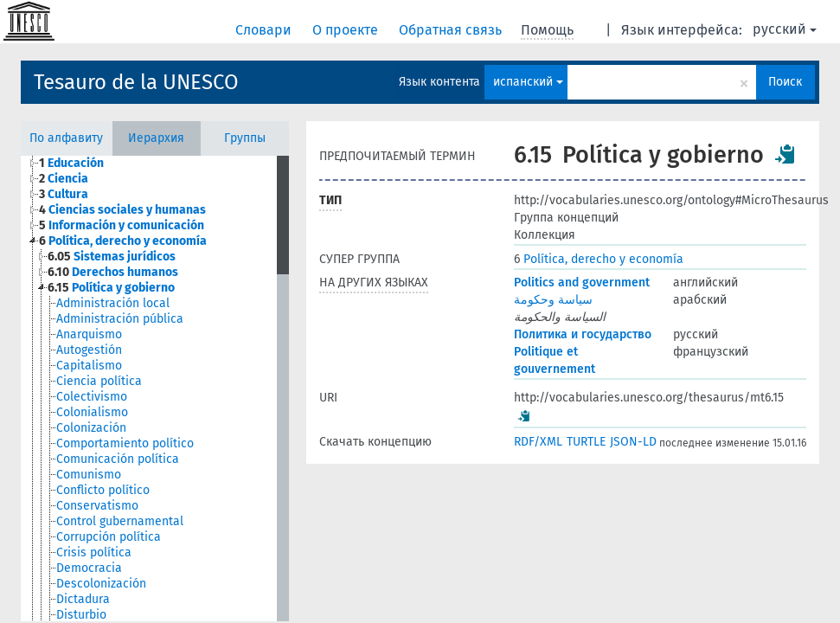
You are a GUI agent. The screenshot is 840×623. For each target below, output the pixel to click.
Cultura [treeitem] (64, 194)
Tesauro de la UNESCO (136, 82)
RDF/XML (538, 442)
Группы (245, 138)
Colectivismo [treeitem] (92, 397)
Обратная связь (452, 30)
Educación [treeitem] (71, 163)
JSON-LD (633, 442)
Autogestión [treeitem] (89, 350)
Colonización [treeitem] (91, 428)
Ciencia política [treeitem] (99, 381)
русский (785, 29)
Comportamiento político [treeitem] (125, 443)
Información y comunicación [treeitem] (122, 225)
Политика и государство (583, 334)
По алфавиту (66, 138)
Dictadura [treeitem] (83, 599)
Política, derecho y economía (599, 259)
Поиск (785, 82)
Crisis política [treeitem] (94, 552)
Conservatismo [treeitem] (97, 506)
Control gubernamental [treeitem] (120, 521)
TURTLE (586, 442)
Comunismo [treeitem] (89, 475)
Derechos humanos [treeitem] (113, 272)
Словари (265, 30)
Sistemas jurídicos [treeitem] (112, 257)
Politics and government (582, 283)
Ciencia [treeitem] (64, 179)
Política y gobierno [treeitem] (111, 288)
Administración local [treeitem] (113, 303)
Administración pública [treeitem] (120, 319)
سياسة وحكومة (553, 300)
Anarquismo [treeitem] (89, 334)
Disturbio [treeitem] (81, 615)
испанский (528, 82)
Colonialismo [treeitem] (92, 412)
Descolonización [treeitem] (101, 584)
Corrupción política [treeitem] (109, 537)
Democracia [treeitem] (89, 568)
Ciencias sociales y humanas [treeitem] (122, 210)
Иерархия (156, 138)
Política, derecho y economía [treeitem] (123, 241)
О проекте (347, 30)
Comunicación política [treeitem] (118, 459)
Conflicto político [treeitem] (103, 490)
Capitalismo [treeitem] (89, 366)
